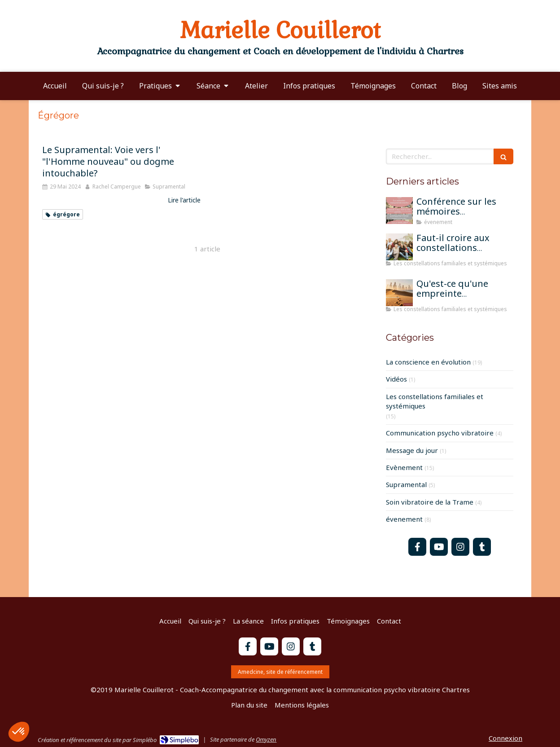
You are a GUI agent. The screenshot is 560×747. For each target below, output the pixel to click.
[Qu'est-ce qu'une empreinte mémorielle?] (399, 293)
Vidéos (396, 379)
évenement (404, 519)
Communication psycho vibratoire (440, 433)
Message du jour (412, 450)
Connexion (505, 738)
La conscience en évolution (428, 362)
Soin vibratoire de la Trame (430, 502)
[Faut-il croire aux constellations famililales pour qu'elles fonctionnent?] (399, 247)
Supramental (406, 484)
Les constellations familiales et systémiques (435, 401)
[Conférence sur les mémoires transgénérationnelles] (399, 211)
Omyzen (266, 739)
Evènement (404, 467)
